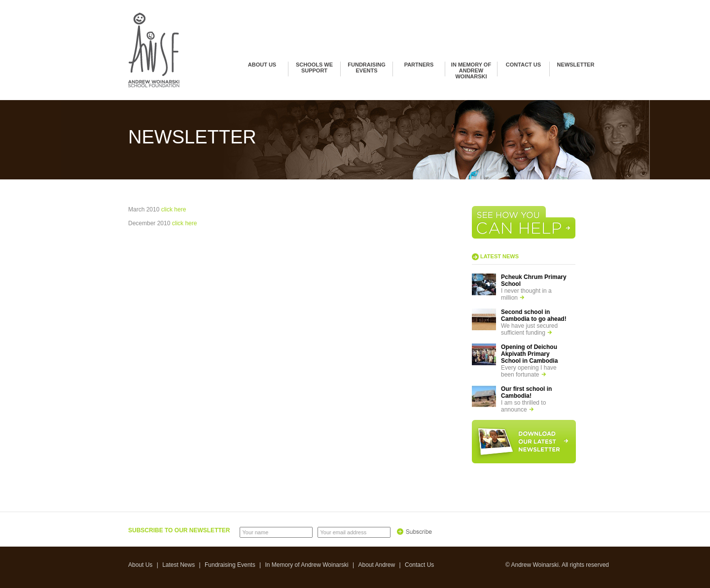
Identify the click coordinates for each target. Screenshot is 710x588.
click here (174, 209)
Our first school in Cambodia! (526, 392)
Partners (419, 65)
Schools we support (314, 68)
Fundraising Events (366, 68)
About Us (262, 65)
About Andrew (376, 565)
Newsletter (576, 65)
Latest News (178, 565)
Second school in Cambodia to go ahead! (534, 315)
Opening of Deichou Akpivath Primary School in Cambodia (529, 354)
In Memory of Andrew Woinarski (471, 70)
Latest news (499, 256)
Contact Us (523, 65)
